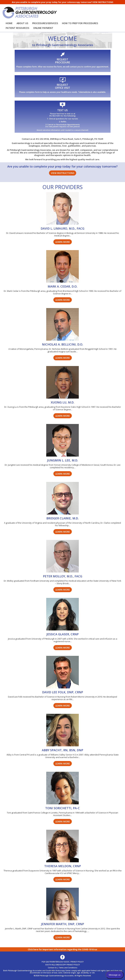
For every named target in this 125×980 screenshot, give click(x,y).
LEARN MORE (63, 242)
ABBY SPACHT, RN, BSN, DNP (62, 750)
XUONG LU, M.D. (62, 402)
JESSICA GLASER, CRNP (62, 634)
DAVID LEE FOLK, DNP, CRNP (63, 692)
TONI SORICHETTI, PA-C (62, 808)
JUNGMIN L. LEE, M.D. (62, 460)
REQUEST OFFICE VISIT (63, 86)
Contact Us (52, 968)
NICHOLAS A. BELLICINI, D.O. (62, 344)
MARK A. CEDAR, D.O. (62, 286)
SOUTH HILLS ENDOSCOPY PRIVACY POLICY (62, 965)
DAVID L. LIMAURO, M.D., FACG (62, 228)
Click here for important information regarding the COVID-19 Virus (62, 949)
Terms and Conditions (68, 968)
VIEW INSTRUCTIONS (103, 2)
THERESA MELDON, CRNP (63, 866)
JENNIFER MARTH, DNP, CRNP (62, 924)
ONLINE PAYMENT (43, 28)
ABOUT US (22, 23)
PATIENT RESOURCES (17, 28)
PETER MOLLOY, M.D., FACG (63, 576)
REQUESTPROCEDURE (63, 61)
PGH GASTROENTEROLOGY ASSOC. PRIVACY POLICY (63, 962)
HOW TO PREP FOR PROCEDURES (80, 23)
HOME (9, 23)
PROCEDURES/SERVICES (45, 23)
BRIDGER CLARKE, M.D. (62, 518)
